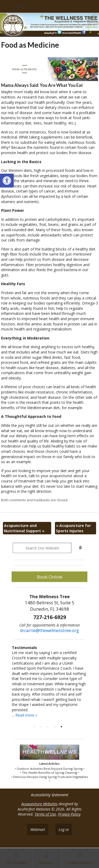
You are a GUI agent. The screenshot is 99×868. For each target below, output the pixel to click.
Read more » (26, 715)
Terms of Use (45, 814)
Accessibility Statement (50, 795)
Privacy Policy (69, 814)
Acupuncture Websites (39, 804)
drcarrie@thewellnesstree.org (49, 630)
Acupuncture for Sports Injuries (73, 528)
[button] (7, 181)
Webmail (38, 829)
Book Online (50, 577)
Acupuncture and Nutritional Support (24, 528)
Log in (64, 829)
